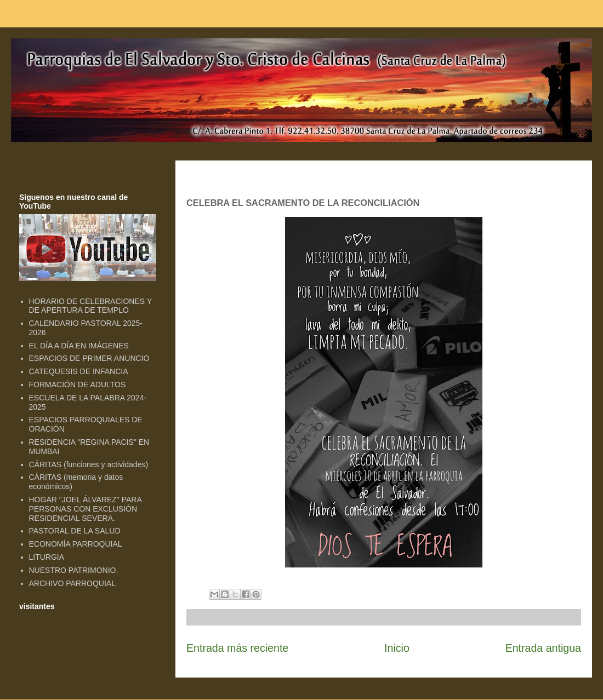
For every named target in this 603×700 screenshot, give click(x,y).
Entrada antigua (543, 648)
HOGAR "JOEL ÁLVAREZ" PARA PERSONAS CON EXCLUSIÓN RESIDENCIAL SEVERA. (85, 509)
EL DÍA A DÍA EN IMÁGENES (79, 346)
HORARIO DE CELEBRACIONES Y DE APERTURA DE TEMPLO (90, 306)
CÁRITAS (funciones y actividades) (89, 464)
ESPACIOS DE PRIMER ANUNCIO (89, 358)
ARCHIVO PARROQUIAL (72, 583)
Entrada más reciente (237, 648)
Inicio (397, 648)
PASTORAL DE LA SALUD (75, 531)
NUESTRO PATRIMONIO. (74, 570)
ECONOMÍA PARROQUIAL (76, 544)
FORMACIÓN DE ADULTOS (78, 385)
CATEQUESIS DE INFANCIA (79, 371)
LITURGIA (47, 557)
